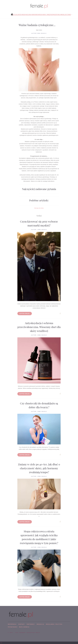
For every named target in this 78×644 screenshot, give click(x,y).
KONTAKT (22, 624)
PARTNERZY (31, 624)
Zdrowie (35, 15)
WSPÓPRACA (12, 624)
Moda (24, 15)
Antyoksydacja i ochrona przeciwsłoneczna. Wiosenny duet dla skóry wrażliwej (39, 327)
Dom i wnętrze (48, 15)
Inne (69, 15)
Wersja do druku (39, 208)
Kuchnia (29, 15)
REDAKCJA (40, 624)
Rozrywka (57, 15)
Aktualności (17, 15)
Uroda (40, 15)
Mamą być (64, 15)
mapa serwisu (24, 627)
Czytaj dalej (25, 313)
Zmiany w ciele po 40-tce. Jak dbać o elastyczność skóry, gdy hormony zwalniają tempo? (39, 468)
